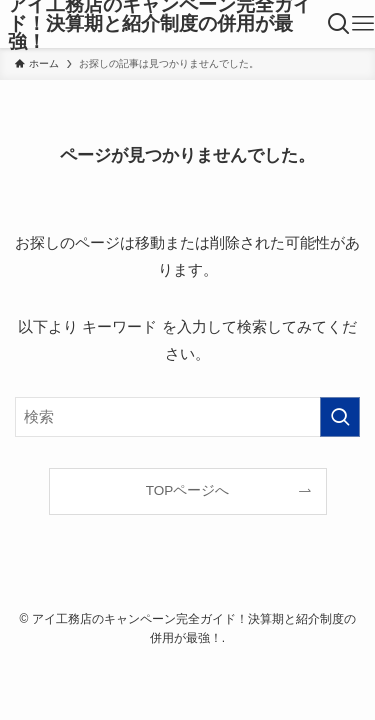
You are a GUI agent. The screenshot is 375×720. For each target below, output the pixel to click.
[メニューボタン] (363, 24)
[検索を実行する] (340, 417)
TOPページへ (188, 490)
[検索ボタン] (339, 24)
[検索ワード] (187, 417)
